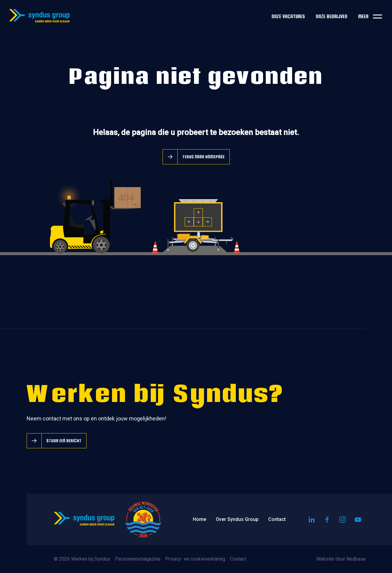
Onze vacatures (288, 16)
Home (199, 519)
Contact (277, 519)
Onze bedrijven (331, 16)
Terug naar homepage (203, 157)
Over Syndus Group (237, 519)
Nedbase (356, 559)
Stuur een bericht (64, 441)
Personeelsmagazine (138, 559)
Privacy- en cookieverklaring (195, 559)
